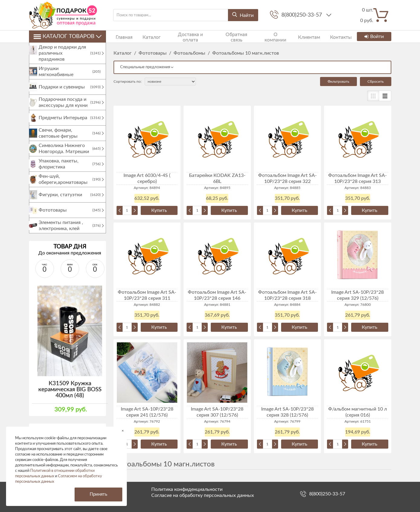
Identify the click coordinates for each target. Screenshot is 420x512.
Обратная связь (223, 36)
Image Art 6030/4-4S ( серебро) (147, 178)
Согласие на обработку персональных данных (203, 495)
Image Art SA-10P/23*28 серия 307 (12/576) (217, 412)
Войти (374, 37)
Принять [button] (98, 494)
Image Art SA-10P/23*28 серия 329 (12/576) (357, 295)
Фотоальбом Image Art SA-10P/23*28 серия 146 (217, 295)
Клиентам (290, 36)
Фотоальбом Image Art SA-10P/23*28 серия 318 (287, 295)
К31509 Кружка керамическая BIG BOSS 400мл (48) (70, 396)
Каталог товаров (67, 37)
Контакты (319, 36)
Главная (121, 36)
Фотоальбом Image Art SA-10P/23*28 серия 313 (357, 178)
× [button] (123, 431)
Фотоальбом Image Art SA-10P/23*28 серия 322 (287, 178)
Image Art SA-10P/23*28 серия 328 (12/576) (287, 412)
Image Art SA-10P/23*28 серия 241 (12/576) (147, 412)
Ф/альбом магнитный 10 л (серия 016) (357, 412)
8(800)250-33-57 (302, 15)
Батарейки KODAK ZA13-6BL (217, 178)
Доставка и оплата (180, 36)
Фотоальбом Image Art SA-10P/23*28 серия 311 (147, 295)
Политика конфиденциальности (187, 489)
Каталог (145, 36)
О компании (260, 36)
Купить (159, 210)
